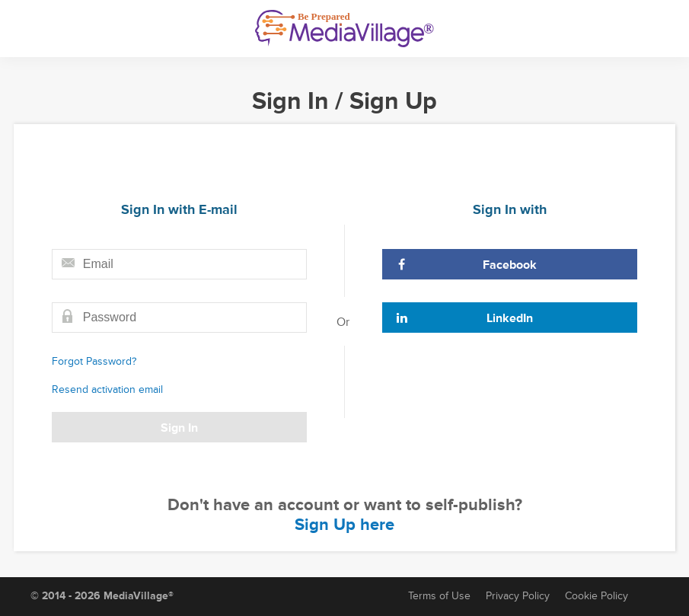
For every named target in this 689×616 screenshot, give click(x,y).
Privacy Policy (518, 596)
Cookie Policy (596, 596)
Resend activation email (107, 389)
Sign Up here (344, 525)
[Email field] (179, 264)
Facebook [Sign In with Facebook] (466, 265)
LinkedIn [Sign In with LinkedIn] (464, 318)
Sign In (179, 428)
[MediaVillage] (344, 29)
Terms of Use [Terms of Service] (439, 596)
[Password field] (179, 318)
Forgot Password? (94, 361)
